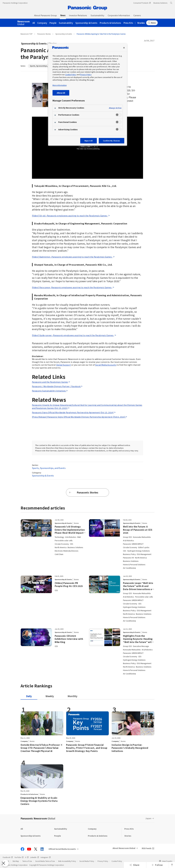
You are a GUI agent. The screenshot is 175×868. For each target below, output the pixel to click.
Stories (141, 23)
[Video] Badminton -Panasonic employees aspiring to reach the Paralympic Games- (72, 257)
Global (24, 23)
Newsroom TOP (27, 34)
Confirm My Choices (111, 141)
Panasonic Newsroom (38, 818)
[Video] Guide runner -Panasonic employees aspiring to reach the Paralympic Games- (73, 335)
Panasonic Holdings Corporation (15, 3)
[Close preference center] (124, 48)
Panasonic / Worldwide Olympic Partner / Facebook (57, 386)
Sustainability (66, 23)
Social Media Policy (87, 861)
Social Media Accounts (106, 365)
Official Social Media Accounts (62, 849)
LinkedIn (35, 857)
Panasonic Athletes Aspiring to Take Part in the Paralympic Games (101, 34)
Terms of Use (27, 861)
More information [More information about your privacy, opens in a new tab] (60, 85)
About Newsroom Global (124, 848)
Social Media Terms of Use (45, 861)
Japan (148, 818)
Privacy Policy (103, 861)
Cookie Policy (117, 861)
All (34, 23)
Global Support (64, 365)
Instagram (46, 857)
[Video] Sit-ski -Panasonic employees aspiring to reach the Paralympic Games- (70, 216)
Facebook (8, 857)
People (53, 23)
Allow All (61, 93)
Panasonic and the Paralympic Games (50, 382)
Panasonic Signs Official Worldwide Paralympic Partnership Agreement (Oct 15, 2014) (73, 412)
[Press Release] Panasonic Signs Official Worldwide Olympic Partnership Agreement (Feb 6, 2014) (79, 417)
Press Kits (128, 23)
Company (42, 23)
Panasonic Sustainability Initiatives (49, 391)
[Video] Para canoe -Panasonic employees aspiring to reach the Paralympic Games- (72, 287)
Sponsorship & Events (86, 23)
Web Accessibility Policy (67, 861)
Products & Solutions (110, 23)
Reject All (89, 141)
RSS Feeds (147, 848)
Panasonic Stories (44, 34)
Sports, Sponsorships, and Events (43, 66)
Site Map (16, 861)
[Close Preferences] (5, 863)
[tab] (50, 696)
